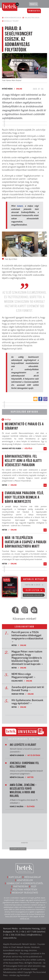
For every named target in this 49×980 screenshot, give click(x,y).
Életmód (31, 806)
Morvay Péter (18, 694)
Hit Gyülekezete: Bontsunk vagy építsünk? (27, 702)
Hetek (5, 485)
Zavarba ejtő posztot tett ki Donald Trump (28, 689)
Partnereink (21, 886)
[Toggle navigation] (43, 5)
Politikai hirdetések (25, 890)
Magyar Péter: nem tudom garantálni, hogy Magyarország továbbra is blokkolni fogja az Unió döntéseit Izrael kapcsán (27, 658)
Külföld (28, 448)
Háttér (30, 777)
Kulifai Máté (17, 681)
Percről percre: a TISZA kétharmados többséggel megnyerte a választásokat (27, 637)
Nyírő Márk (7, 89)
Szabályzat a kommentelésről (25, 883)
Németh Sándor (17, 755)
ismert (20, 206)
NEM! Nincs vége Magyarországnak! (23, 676)
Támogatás (34, 11)
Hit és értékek (34, 755)
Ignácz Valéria (17, 806)
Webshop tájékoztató (25, 893)
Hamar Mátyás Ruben (12, 448)
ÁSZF (34, 886)
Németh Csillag (17, 777)
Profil (34, 4)
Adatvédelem (25, 880)
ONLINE (19, 89)
